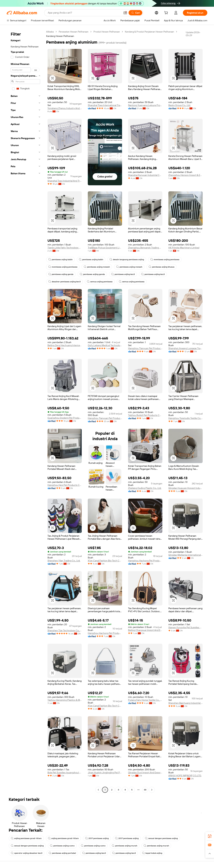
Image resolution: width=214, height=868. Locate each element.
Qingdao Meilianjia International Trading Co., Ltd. (185, 555)
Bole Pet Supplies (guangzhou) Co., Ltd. (65, 773)
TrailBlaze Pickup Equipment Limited (105, 248)
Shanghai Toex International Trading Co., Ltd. (105, 105)
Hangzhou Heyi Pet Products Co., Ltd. (65, 485)
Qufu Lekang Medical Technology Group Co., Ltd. (105, 345)
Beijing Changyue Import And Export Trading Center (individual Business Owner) (145, 630)
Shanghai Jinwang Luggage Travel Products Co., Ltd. (185, 348)
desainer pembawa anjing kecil (64, 282)
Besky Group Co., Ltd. (179, 105)
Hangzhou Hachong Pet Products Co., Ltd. (145, 561)
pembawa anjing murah (125, 846)
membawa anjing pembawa (165, 260)
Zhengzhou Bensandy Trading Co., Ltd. (145, 248)
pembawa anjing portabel (62, 853)
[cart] (167, 13)
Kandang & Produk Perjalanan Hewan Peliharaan (149, 32)
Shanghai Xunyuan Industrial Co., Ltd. (145, 175)
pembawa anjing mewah (97, 267)
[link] (210, 836)
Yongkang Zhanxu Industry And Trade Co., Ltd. (65, 108)
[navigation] (25, 411)
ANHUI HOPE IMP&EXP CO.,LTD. (185, 776)
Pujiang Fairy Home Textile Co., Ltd (145, 700)
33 (145, 790)
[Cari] (135, 13)
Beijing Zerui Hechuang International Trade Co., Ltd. (65, 345)
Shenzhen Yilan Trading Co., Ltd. (64, 561)
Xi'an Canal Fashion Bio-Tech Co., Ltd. (105, 561)
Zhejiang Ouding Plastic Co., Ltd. (145, 488)
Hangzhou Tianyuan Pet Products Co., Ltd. (145, 348)
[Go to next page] (152, 790)
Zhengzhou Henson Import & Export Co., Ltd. (185, 175)
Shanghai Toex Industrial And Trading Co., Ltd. (65, 181)
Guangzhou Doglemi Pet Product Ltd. (65, 418)
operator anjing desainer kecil (27, 853)
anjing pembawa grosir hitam (26, 838)
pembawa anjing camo (62, 846)
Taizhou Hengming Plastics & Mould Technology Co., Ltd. (65, 700)
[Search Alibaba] (84, 13)
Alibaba (50, 32)
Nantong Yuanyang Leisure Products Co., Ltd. (145, 105)
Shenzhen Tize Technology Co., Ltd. (65, 630)
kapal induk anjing (152, 853)
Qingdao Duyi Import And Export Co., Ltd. (145, 773)
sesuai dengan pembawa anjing (161, 838)
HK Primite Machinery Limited (184, 248)
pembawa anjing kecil (123, 274)
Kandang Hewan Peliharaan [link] (60, 36)
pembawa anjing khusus (162, 267)
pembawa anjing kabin (60, 260)
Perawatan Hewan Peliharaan (74, 32)
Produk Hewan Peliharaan (107, 32)
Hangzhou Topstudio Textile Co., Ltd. (185, 418)
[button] (125, 13)
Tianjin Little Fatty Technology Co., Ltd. (65, 248)
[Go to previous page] (98, 790)
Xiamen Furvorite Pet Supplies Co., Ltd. (185, 627)
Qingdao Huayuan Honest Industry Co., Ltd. (185, 488)
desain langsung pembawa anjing (127, 260)
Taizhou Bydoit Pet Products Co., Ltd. (145, 415)
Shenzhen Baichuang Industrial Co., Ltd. (185, 703)
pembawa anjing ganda (61, 274)
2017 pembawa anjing (97, 838)
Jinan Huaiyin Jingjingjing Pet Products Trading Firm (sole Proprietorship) (105, 773)
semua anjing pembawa (100, 282)
